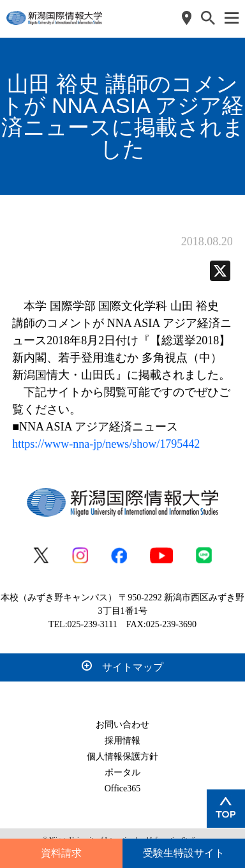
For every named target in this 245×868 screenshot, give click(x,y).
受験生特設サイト (184, 853)
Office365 (123, 788)
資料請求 (61, 853)
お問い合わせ (122, 725)
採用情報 (122, 741)
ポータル (122, 773)
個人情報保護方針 (122, 757)
